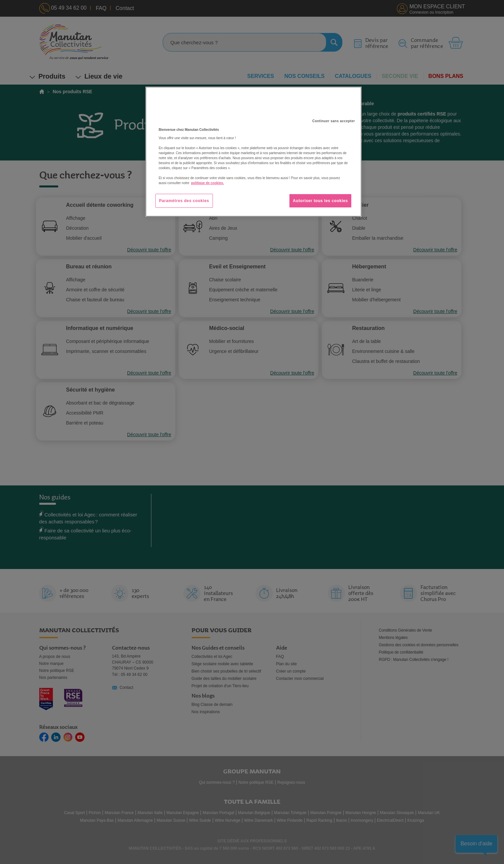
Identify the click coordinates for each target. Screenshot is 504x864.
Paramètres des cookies (184, 201)
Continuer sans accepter (334, 121)
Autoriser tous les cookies (320, 201)
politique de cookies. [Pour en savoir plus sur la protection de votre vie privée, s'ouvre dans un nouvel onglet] (207, 183)
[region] (253, 152)
